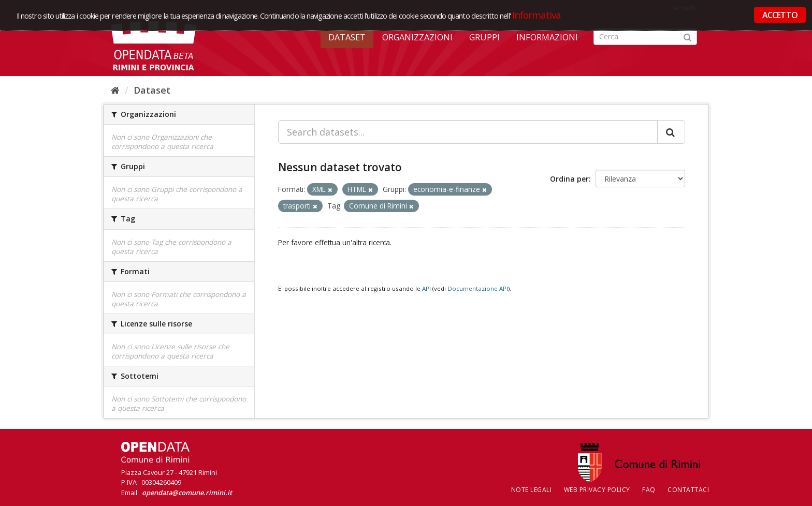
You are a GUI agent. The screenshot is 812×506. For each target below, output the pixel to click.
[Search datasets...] (468, 132)
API (426, 288)
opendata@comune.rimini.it (187, 493)
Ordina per (569, 179)
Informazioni (547, 37)
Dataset (347, 37)
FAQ (649, 490)
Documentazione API (478, 288)
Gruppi (484, 37)
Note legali (532, 490)
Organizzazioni (417, 37)
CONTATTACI (688, 490)
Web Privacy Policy (597, 490)
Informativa (537, 15)
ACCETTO (780, 15)
